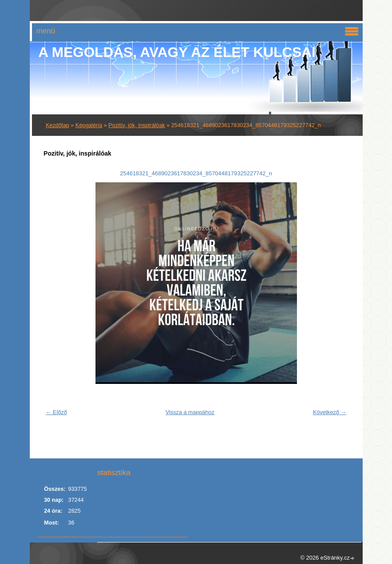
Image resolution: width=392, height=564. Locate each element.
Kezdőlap (58, 125)
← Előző (57, 412)
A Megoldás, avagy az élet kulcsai (177, 52)
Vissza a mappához (190, 412)
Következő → (329, 412)
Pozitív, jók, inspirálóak (137, 125)
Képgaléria (89, 125)
